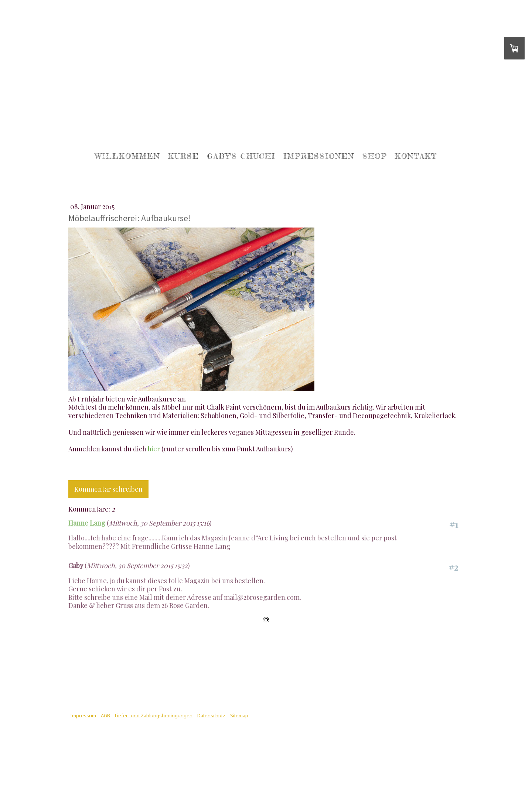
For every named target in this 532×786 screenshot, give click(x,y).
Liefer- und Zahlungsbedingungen (154, 715)
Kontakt (416, 156)
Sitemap (239, 715)
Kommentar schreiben (108, 489)
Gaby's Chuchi (241, 156)
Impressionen (319, 156)
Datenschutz (211, 715)
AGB (105, 715)
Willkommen (127, 156)
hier (154, 449)
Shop (375, 156)
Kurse (184, 156)
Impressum (83, 715)
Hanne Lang (87, 523)
